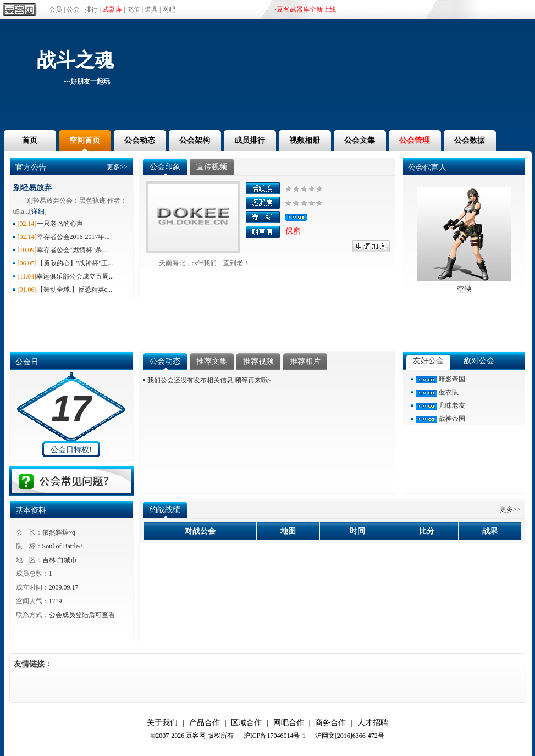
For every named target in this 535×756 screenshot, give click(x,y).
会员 (56, 9)
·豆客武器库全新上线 (305, 9)
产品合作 (205, 723)
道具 (151, 9)
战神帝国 (452, 419)
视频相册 (305, 140)
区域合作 (246, 723)
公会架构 (195, 140)
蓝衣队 (449, 392)
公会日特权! (71, 450)
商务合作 (330, 723)
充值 (134, 9)
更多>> (117, 167)
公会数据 (470, 140)
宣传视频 (212, 167)
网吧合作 (289, 723)
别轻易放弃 (32, 188)
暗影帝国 (452, 379)
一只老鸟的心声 (60, 224)
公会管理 (415, 140)
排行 (91, 9)
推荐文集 (212, 361)
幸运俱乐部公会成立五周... (75, 276)
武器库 (112, 9)
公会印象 (165, 167)
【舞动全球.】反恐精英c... (75, 290)
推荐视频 (258, 361)
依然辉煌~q (59, 532)
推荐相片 (305, 361)
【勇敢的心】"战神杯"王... (75, 263)
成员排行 (250, 140)
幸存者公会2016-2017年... (73, 237)
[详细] (38, 212)
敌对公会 (479, 361)
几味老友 (452, 405)
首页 (30, 140)
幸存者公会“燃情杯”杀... (72, 250)
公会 (73, 9)
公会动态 (140, 140)
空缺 (464, 289)
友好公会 (428, 361)
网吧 (169, 9)
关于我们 (162, 723)
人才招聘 (373, 723)
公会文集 (360, 140)
